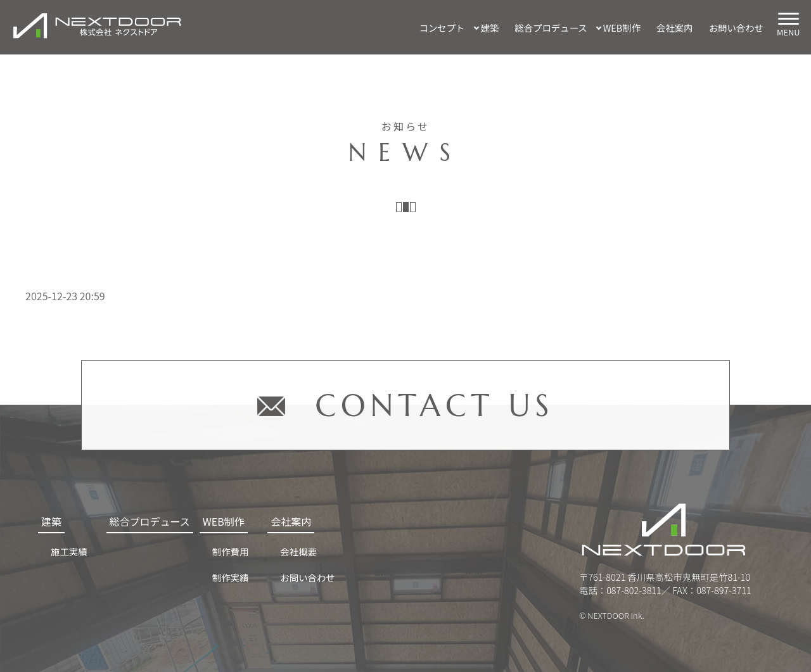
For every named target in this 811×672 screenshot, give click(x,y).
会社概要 (298, 551)
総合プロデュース (551, 28)
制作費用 (231, 551)
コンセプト (442, 28)
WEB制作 (622, 28)
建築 (490, 28)
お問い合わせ (736, 28)
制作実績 (231, 577)
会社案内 (675, 28)
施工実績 (69, 551)
